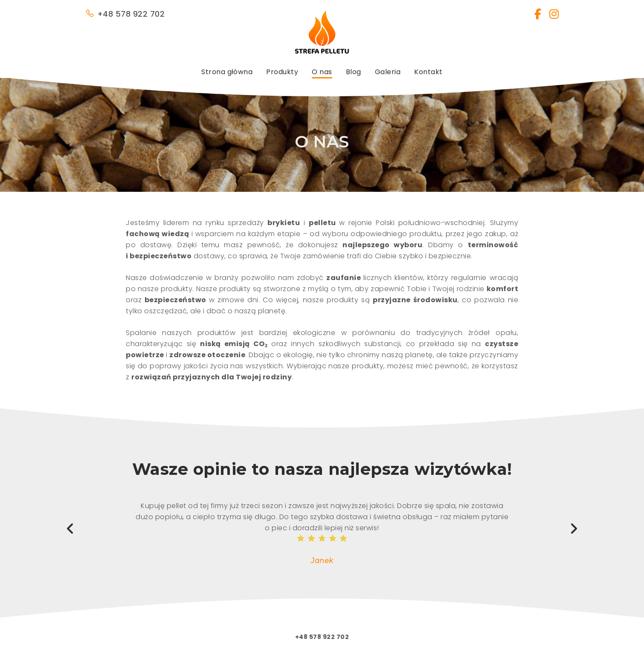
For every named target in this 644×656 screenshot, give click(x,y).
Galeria (388, 72)
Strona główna (227, 72)
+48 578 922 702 (125, 14)
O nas (322, 72)
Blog (354, 72)
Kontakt (428, 72)
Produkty (282, 72)
